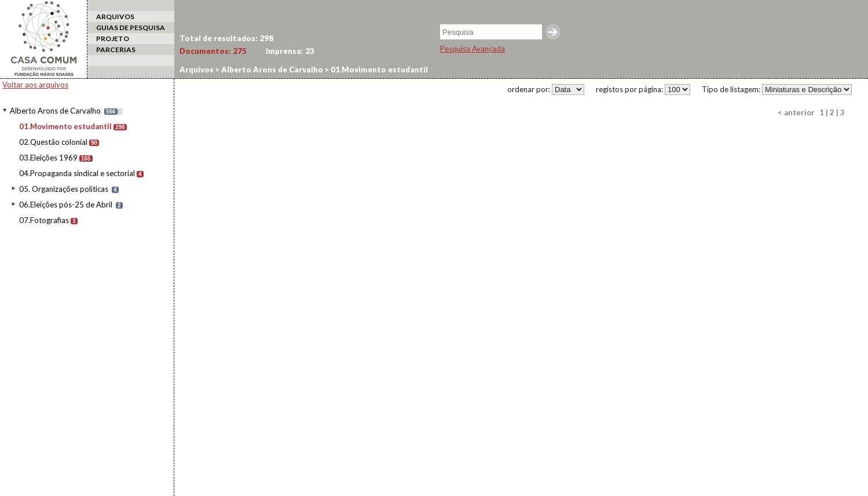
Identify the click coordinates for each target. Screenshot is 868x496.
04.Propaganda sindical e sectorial (77, 173)
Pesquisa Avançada (473, 49)
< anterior (796, 112)
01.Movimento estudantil (65, 126)
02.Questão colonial (53, 142)
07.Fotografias (44, 220)
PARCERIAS (116, 50)
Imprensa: (290, 51)
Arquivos (197, 70)
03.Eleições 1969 (48, 158)
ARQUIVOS (115, 17)
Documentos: (213, 51)
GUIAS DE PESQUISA (131, 28)
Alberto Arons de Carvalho (55, 111)
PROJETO (113, 39)
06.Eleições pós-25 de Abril (66, 205)
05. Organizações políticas (64, 189)
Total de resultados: (226, 38)
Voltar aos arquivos (35, 85)
